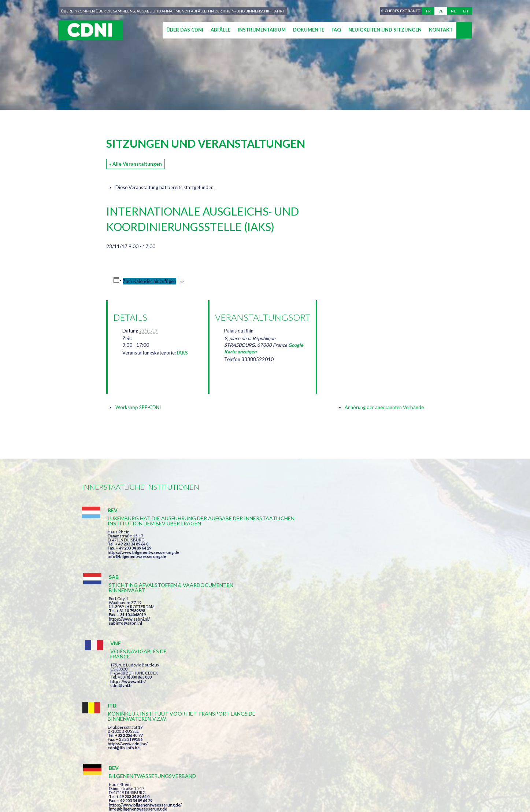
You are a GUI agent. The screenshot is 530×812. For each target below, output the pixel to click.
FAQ (336, 30)
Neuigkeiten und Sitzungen (385, 30)
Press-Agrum (136, 793)
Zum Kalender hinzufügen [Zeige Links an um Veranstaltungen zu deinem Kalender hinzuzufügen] (149, 281)
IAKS (182, 353)
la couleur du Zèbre (195, 793)
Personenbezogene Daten (305, 780)
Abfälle (220, 30)
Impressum (246, 780)
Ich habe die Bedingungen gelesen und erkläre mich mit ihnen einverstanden (308, 703)
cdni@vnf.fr (369, 552)
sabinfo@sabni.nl (250, 561)
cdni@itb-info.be (124, 647)
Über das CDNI (185, 30)
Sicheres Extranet (400, 11)
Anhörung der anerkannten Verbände (384, 407)
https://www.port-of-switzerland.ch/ (393, 642)
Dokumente (309, 30)
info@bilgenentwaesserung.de (137, 572)
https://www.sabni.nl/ (253, 557)
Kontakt (441, 30)
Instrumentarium (262, 30)
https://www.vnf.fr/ (376, 548)
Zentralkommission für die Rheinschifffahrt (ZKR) (153, 780)
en (466, 11)
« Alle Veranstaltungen (136, 164)
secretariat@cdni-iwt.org (481, 745)
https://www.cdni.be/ (128, 643)
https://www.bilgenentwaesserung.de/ (269, 632)
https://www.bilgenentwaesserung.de (143, 568)
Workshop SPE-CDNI (138, 407)
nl (453, 11)
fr (428, 11)
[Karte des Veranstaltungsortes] (361, 339)
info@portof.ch (373, 646)
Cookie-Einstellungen (381, 780)
